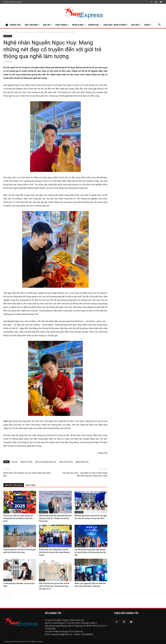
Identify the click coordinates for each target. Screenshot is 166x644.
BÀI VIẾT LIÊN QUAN (14, 485)
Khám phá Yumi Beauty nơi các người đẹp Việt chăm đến (27, 474)
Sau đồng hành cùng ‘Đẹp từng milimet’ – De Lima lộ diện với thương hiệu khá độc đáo (91, 552)
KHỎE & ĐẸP (79, 25)
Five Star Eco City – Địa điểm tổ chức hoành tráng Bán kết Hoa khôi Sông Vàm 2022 (85, 474)
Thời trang (62, 25)
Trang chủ (7, 32)
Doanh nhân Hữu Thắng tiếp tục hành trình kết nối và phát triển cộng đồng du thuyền (54, 552)
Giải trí (48, 25)
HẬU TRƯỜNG (32, 25)
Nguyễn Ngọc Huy (82, 462)
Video (148, 25)
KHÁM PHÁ (95, 25)
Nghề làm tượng (26, 462)
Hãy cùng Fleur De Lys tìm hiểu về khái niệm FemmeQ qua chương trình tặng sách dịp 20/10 (54, 586)
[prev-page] (5, 594)
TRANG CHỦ (13, 25)
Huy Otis (14, 462)
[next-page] (9, 594)
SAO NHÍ (136, 25)
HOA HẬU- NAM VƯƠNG (116, 25)
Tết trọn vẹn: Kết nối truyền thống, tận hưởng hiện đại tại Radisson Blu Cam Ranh (18, 518)
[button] (159, 25)
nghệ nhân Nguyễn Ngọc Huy (46, 462)
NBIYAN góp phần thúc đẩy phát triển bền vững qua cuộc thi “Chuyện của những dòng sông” (55, 518)
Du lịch (6, 512)
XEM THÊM (30, 485)
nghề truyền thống (66, 462)
